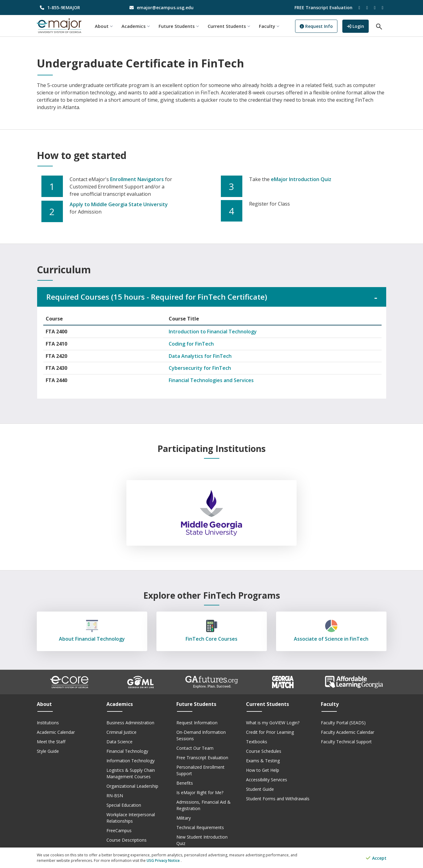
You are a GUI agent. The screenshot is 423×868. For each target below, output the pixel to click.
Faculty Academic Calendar (348, 732)
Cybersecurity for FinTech (200, 368)
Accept (376, 858)
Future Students (179, 26)
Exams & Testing (263, 761)
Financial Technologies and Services (211, 380)
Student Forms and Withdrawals (278, 799)
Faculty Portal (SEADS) (343, 723)
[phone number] (77, 8)
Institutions (48, 723)
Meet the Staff (51, 742)
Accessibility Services (267, 780)
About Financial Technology (92, 631)
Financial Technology (127, 751)
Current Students (229, 26)
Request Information (197, 723)
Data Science (119, 742)
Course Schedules (264, 751)
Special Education (124, 805)
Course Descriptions (127, 840)
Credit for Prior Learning (270, 732)
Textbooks (257, 742)
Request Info (316, 26)
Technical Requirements (200, 827)
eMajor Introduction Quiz (301, 179)
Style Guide (48, 751)
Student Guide (260, 789)
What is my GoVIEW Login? (273, 723)
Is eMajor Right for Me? (200, 792)
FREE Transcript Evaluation (323, 8)
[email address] (167, 8)
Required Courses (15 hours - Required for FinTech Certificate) (157, 297)
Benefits (185, 783)
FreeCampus (119, 830)
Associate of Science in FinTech (331, 631)
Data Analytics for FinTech (200, 356)
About (104, 26)
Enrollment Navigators (137, 179)
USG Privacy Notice (164, 860)
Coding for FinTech (191, 344)
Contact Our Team (195, 748)
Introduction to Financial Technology (213, 332)
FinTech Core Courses (212, 631)
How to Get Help (263, 770)
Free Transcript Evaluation (202, 758)
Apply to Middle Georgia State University (119, 204)
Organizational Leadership (132, 786)
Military (184, 818)
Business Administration (130, 723)
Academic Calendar (56, 732)
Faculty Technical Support (346, 742)
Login (358, 26)
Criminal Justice (121, 732)
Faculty (269, 26)
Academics (135, 26)
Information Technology (131, 761)
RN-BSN (115, 796)
